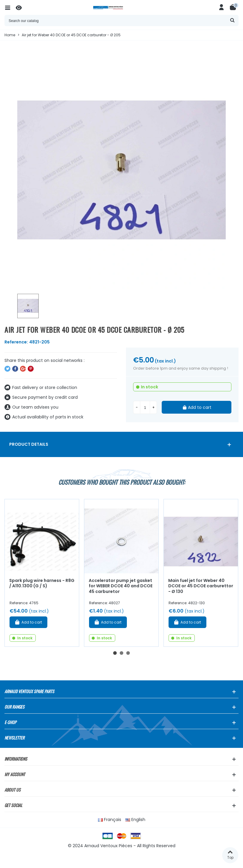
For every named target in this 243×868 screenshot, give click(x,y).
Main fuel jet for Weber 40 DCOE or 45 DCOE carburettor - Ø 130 (201, 586)
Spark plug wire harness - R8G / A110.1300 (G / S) (42, 583)
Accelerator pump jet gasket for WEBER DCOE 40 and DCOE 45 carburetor (121, 586)
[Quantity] (145, 407)
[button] (115, 653)
